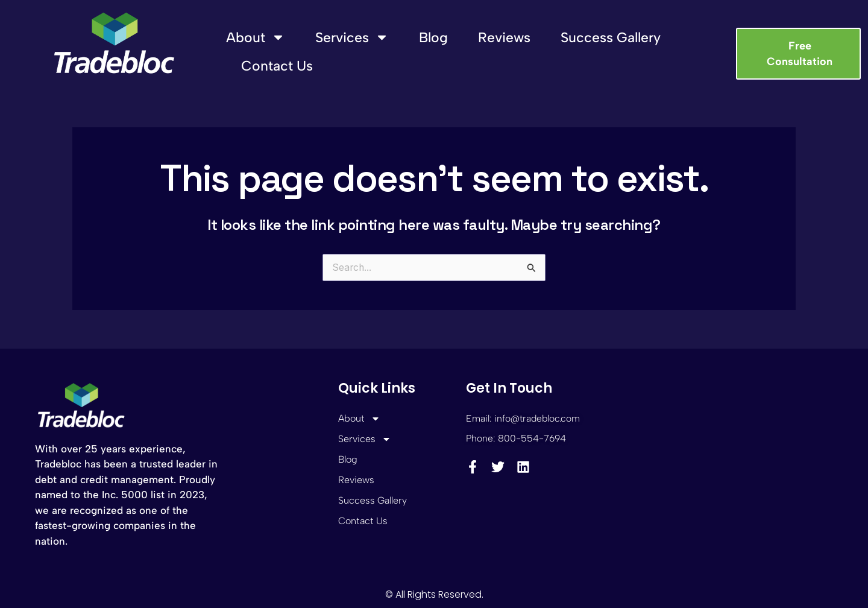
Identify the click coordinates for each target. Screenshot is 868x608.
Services (352, 37)
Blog (433, 37)
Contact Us (277, 66)
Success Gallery (611, 37)
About (256, 37)
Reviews (504, 37)
